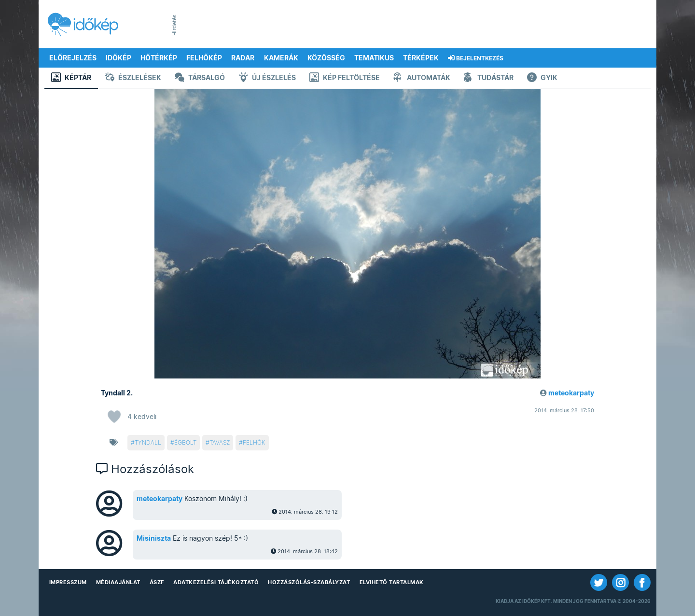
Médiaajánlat (118, 582)
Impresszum (68, 582)
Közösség (326, 58)
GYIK (542, 78)
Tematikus (374, 58)
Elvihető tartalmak (392, 582)
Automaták (422, 78)
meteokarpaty (571, 393)
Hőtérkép (159, 58)
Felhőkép (204, 58)
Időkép (118, 58)
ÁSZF (157, 582)
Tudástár (489, 78)
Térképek (421, 58)
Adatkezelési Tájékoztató (216, 582)
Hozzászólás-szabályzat (309, 582)
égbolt (185, 442)
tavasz (220, 442)
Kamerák (281, 58)
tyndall (148, 442)
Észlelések (133, 78)
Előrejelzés (73, 58)
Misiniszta (154, 538)
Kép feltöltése (345, 78)
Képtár (71, 78)
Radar (243, 58)
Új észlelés (267, 78)
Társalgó (200, 78)
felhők (254, 442)
